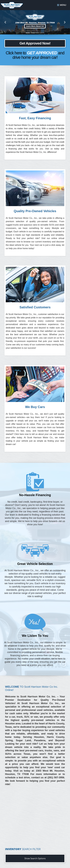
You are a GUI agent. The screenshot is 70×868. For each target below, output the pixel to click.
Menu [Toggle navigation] (62, 5)
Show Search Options (35, 858)
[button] (35, 26)
